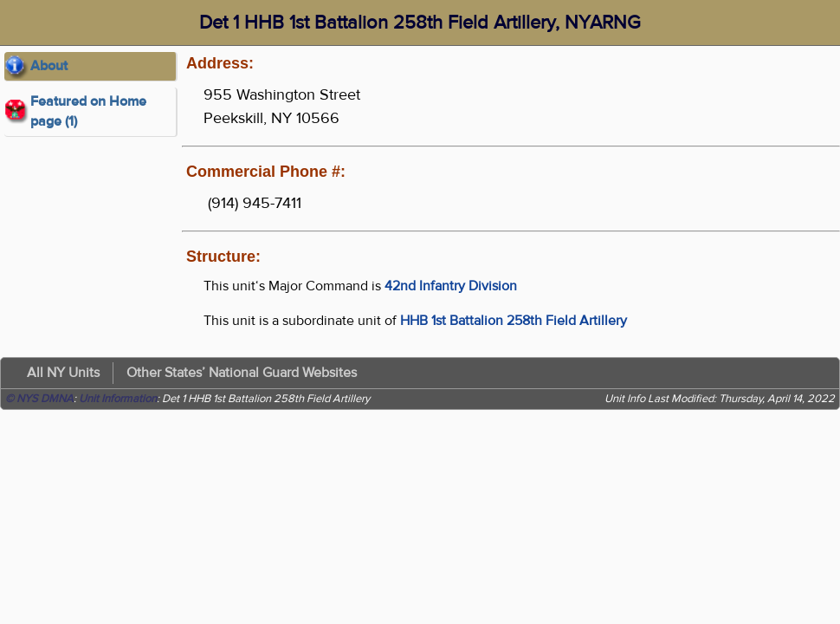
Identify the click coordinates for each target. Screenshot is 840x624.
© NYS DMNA (39, 399)
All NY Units (63, 373)
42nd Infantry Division (451, 286)
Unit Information (118, 399)
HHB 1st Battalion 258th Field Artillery (514, 321)
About (49, 66)
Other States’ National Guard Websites (242, 373)
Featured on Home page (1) (88, 111)
